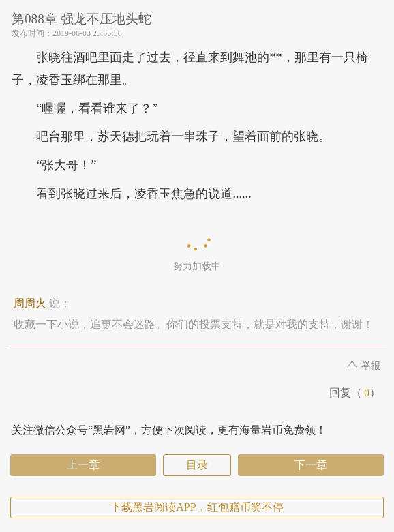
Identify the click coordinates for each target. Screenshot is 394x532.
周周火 (30, 303)
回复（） (355, 393)
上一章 (83, 465)
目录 (197, 465)
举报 (364, 366)
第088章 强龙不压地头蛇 (81, 19)
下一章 (311, 465)
